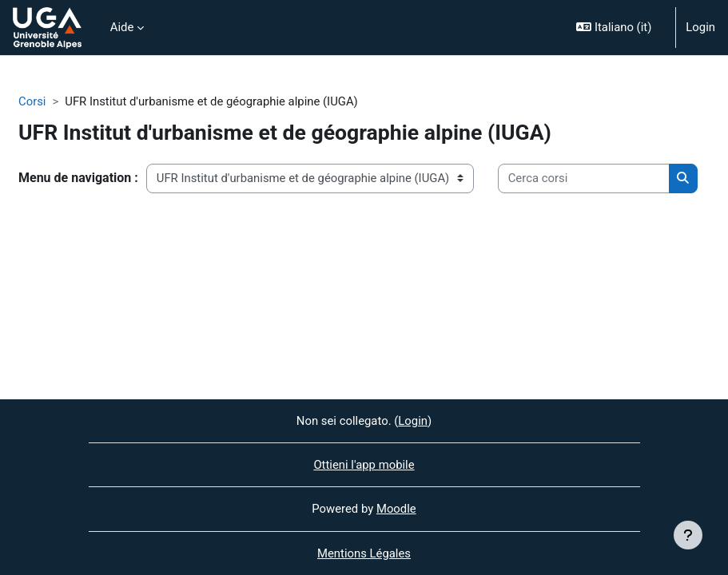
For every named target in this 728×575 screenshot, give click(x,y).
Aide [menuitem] (122, 27)
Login (700, 27)
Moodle (396, 509)
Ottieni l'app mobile (364, 465)
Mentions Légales (364, 553)
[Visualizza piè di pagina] (688, 535)
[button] (619, 28)
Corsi (32, 101)
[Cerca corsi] (584, 178)
